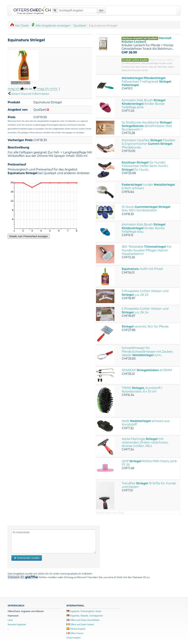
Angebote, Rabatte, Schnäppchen (85, 616)
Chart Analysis (74, 638)
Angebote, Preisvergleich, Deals (84, 611)
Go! (101, 10)
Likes (10, 620)
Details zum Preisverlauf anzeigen (29, 236)
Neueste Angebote (17, 625)
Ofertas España (76, 629)
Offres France (75, 633)
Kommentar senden (27, 558)
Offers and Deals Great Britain (83, 620)
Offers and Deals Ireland (80, 625)
